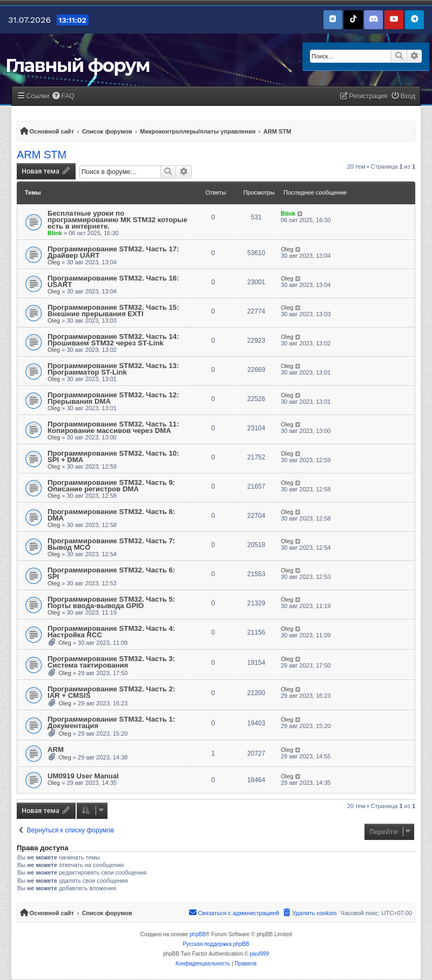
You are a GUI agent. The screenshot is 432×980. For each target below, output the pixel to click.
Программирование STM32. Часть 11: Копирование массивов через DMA (113, 427)
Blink (55, 233)
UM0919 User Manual (83, 776)
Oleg (54, 262)
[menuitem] (63, 96)
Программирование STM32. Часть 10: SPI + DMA (113, 456)
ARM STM (42, 155)
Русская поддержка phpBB (216, 944)
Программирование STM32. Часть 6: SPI (111, 573)
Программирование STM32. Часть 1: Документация (111, 722)
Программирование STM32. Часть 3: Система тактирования (111, 662)
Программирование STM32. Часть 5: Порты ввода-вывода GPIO (111, 602)
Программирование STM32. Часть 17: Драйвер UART (113, 252)
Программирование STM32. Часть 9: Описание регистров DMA (111, 486)
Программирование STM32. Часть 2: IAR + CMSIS (111, 692)
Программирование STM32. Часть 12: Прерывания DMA (113, 398)
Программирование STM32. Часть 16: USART (113, 281)
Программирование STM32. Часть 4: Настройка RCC (111, 632)
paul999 (260, 954)
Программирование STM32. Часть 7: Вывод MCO (111, 544)
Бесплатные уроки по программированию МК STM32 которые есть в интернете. (117, 220)
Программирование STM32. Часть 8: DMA (111, 515)
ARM (56, 749)
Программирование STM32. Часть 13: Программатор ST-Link (113, 369)
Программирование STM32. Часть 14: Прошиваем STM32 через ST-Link (113, 340)
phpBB (198, 934)
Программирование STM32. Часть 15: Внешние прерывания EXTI (113, 311)
